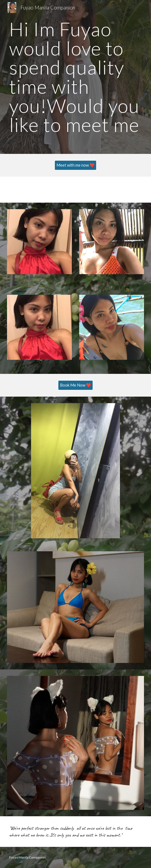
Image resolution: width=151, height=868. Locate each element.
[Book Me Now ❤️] (75, 385)
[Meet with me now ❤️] (75, 165)
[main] (75, 77)
